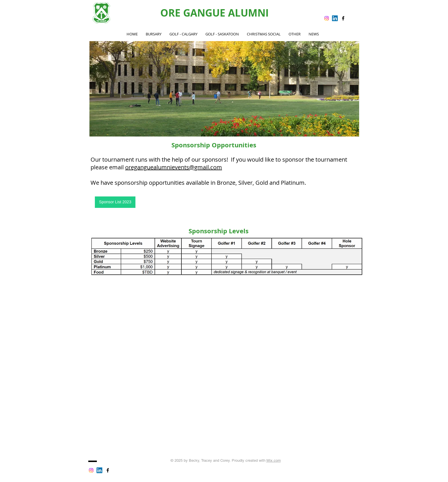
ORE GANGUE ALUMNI (215, 13)
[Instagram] (327, 18)
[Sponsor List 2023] (115, 202)
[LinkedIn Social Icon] (335, 18)
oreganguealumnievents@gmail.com (174, 167)
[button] (183, 34)
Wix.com (274, 460)
